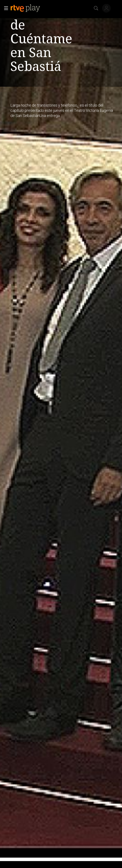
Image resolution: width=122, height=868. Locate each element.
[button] (5, 8)
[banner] (29, 8)
